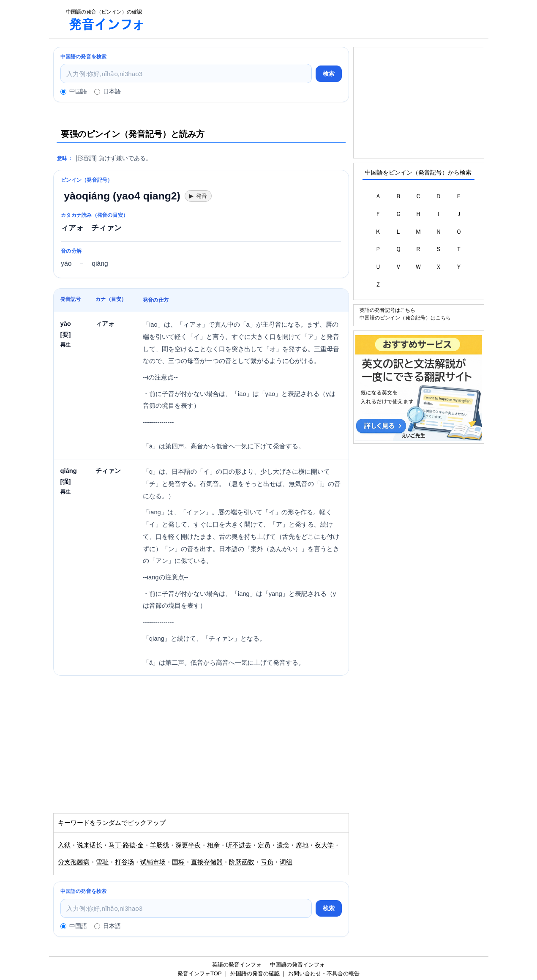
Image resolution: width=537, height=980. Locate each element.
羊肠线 (159, 845)
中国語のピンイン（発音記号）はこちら (405, 318)
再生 (65, 345)
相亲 (213, 845)
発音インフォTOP (199, 973)
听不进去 (239, 845)
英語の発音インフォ (237, 965)
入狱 (64, 845)
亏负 (267, 862)
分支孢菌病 (74, 862)
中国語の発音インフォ (297, 965)
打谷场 (124, 862)
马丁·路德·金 (126, 845)
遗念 (283, 845)
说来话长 (90, 845)
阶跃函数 (242, 862)
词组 (286, 862)
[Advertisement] (321, 19)
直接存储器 (207, 862)
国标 (178, 862)
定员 (264, 845)
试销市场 (153, 862)
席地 (302, 845)
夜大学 (324, 845)
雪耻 (102, 862)
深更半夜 (188, 845)
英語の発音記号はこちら (387, 310)
